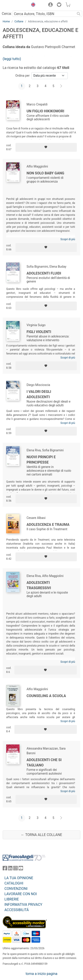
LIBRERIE (12, 899)
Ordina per (22, 76)
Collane (19, 21)
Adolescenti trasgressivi (39, 585)
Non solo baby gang (45, 173)
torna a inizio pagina (41, 974)
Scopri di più (68, 239)
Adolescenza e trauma (48, 525)
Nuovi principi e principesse (41, 460)
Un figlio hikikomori (45, 111)
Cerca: (7, 14)
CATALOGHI (14, 883)
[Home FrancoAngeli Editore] (15, 5)
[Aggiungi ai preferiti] (46, 147)
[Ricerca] (79, 14)
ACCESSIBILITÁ (17, 910)
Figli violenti (39, 332)
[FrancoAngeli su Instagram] (15, 869)
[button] (32, 5)
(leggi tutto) (12, 59)
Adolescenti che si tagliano (44, 763)
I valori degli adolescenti (39, 394)
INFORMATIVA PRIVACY (23, 905)
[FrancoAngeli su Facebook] (5, 869)
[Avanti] (61, 86)
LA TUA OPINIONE (19, 878)
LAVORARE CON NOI (21, 894)
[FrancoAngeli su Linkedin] (10, 869)
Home (6, 21)
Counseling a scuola (46, 696)
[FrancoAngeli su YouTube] (21, 869)
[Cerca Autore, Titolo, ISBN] (44, 14)
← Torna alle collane (41, 835)
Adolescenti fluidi (44, 273)
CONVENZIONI (16, 889)
